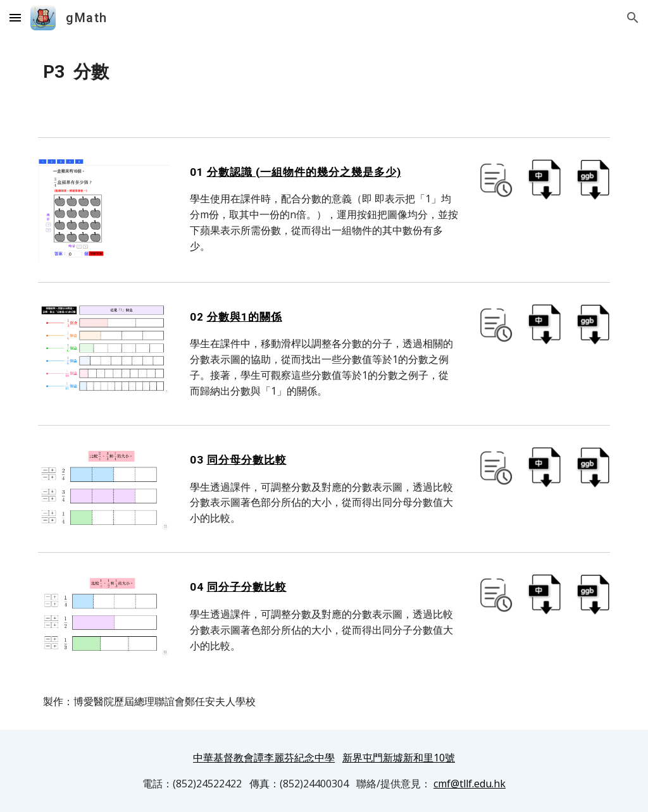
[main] (324, 72)
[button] (15, 17)
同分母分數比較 (247, 460)
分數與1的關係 (245, 317)
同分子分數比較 (247, 587)
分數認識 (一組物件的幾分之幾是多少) (304, 172)
